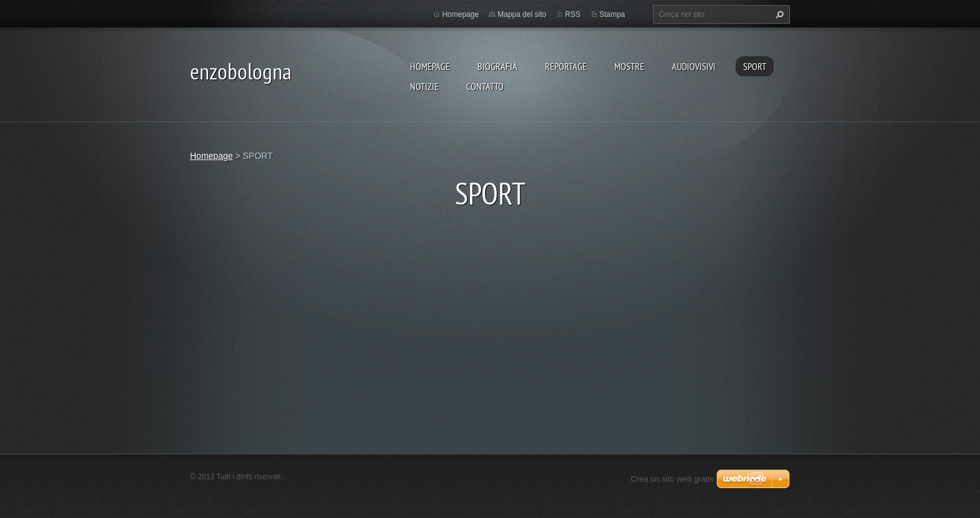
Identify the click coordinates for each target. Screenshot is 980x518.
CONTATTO (485, 86)
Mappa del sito (522, 14)
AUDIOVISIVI (694, 66)
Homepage (430, 66)
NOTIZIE (424, 86)
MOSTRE (629, 66)
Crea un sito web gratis (672, 479)
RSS (573, 14)
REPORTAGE (566, 66)
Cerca (778, 14)
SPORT (755, 66)
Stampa (612, 14)
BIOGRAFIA (497, 66)
